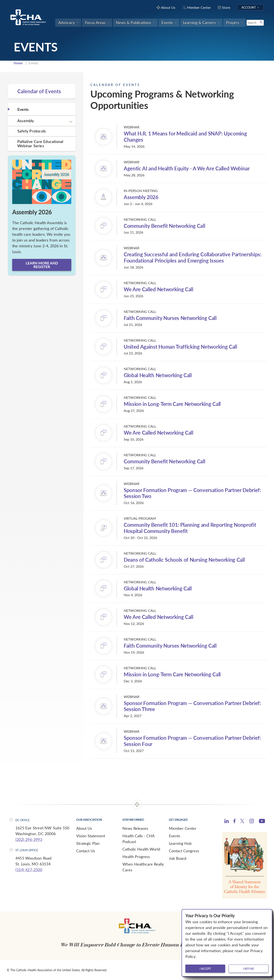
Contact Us (86, 851)
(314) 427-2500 (29, 870)
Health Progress (136, 857)
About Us (84, 828)
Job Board (178, 858)
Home (18, 63)
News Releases (135, 828)
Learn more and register (42, 265)
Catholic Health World (141, 849)
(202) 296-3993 (29, 839)
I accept (205, 969)
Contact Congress (184, 851)
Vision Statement (91, 836)
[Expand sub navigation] (71, 122)
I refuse (249, 969)
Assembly (26, 121)
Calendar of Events (39, 91)
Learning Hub (180, 843)
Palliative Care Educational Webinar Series (40, 144)
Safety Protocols (32, 131)
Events (175, 836)
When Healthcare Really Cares (143, 867)
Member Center (183, 828)
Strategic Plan (88, 843)
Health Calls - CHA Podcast (138, 839)
